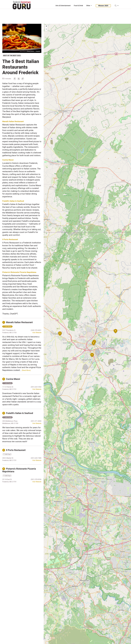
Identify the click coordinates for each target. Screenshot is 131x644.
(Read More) (26, 370)
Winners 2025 (103, 6)
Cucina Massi (8, 160)
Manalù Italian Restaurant (13, 121)
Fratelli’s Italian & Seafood (13, 201)
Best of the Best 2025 (12, 56)
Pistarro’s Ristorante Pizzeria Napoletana (19, 272)
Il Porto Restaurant (10, 239)
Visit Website (37, 333)
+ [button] (46, 26)
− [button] (46, 29)
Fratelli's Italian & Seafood (18, 413)
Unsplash (38, 51)
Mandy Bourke (31, 51)
